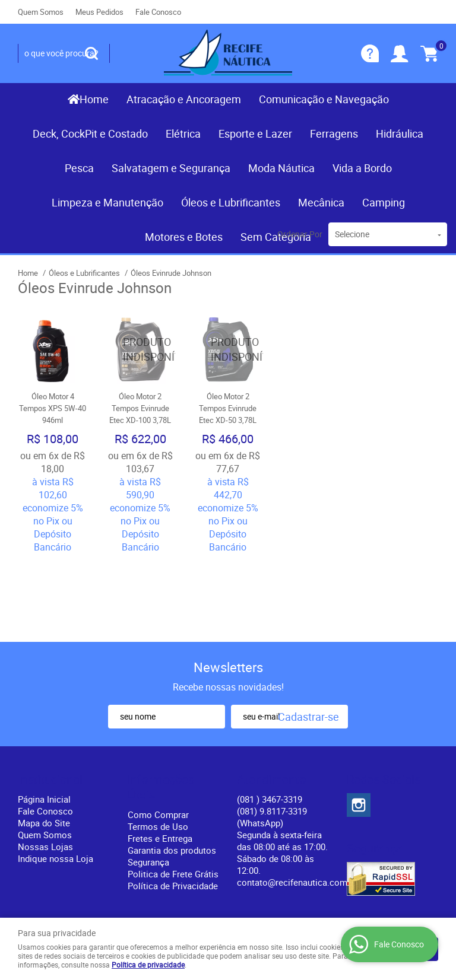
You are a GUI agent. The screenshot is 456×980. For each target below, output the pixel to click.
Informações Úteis (161, 711)
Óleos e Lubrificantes (231, 202)
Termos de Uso (158, 750)
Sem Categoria (276, 237)
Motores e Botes (184, 237)
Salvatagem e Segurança (171, 168)
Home (94, 99)
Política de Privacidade (173, 809)
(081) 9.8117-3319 (272, 740)
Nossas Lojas (45, 770)
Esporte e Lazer (255, 133)
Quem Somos (41, 12)
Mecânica (321, 202)
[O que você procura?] (91, 53)
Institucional (50, 703)
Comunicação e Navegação (324, 99)
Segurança (148, 785)
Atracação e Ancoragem (184, 99)
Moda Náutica (281, 168)
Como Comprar (158, 738)
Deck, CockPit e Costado (90, 133)
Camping (384, 202)
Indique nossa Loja (56, 782)
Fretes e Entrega (160, 762)
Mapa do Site (44, 746)
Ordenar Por (300, 234)
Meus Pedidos (99, 12)
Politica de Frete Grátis (173, 797)
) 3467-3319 (270, 723)
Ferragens (334, 133)
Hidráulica (400, 133)
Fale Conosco (158, 12)
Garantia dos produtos (172, 774)
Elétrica (183, 133)
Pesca (79, 168)
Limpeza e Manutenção (107, 202)
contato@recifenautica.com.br (297, 806)
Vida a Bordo (362, 168)
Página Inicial (44, 723)
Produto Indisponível (141, 349)
